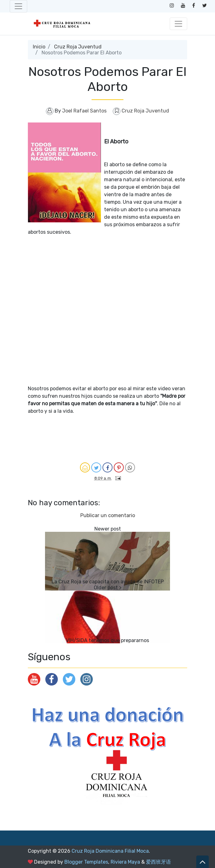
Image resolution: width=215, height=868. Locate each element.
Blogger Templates (86, 862)
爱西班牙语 (158, 862)
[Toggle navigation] (18, 6)
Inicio (39, 47)
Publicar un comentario (108, 515)
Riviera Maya (125, 862)
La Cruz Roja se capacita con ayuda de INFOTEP (108, 582)
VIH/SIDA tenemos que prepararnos (107, 640)
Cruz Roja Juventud (78, 47)
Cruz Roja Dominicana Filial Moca (110, 851)
